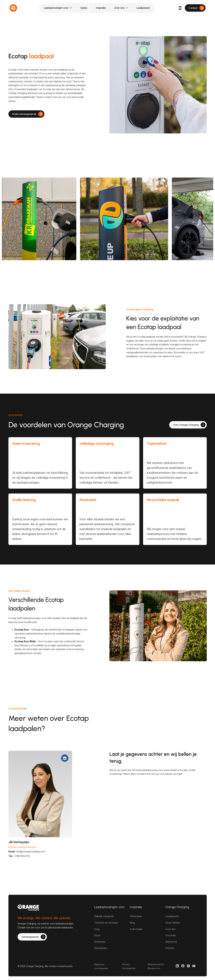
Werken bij (171, 942)
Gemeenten (101, 948)
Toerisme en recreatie (106, 923)
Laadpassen (172, 916)
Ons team (171, 935)
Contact (170, 948)
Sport (97, 935)
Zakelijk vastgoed (104, 916)
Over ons (170, 929)
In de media (136, 929)
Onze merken (173, 923)
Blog (132, 923)
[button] (180, 8)
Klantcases (136, 916)
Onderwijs (100, 942)
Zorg (97, 929)
